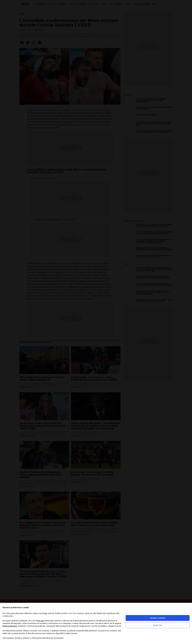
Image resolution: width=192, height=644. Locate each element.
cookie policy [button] (8, 616)
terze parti (40, 621)
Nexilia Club (158, 625)
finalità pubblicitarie (10, 626)
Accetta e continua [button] (158, 618)
